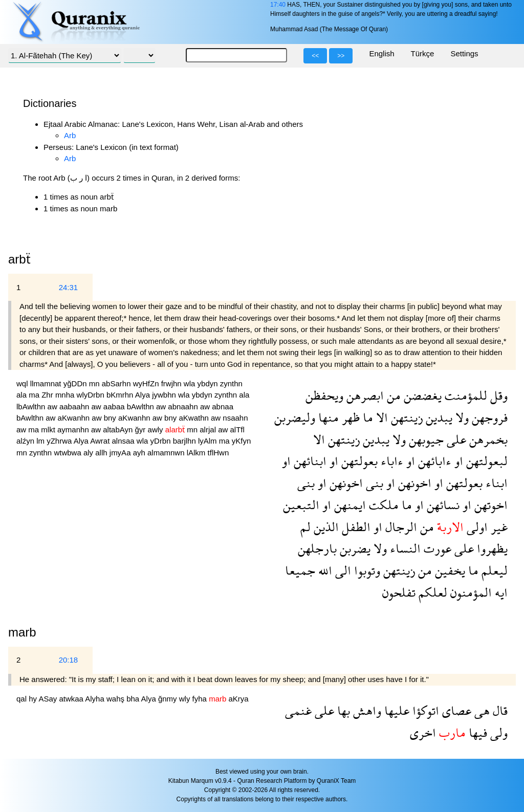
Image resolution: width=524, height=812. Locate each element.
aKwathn (195, 418)
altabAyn (119, 430)
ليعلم (493, 570)
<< (315, 56)
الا (380, 417)
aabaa (115, 407)
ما (366, 417)
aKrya (238, 699)
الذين (325, 527)
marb (22, 632)
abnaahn (184, 407)
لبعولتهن (485, 461)
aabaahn (75, 407)
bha (134, 699)
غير (498, 527)
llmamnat (47, 383)
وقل (497, 395)
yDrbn (162, 441)
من (392, 395)
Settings (464, 53)
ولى (497, 732)
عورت (436, 548)
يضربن (354, 548)
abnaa (223, 407)
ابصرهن (364, 395)
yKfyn (242, 441)
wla (191, 383)
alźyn (26, 441)
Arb (70, 135)
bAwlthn (141, 407)
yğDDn (76, 383)
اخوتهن (489, 505)
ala (23, 395)
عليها (395, 710)
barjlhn (185, 441)
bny (111, 418)
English (381, 53)
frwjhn (172, 383)
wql (23, 383)
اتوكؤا (424, 710)
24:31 (69, 287)
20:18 (69, 660)
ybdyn (209, 383)
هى (481, 710)
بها (342, 710)
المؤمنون (470, 592)
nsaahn (235, 418)
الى (342, 570)
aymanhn (74, 430)
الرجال (400, 527)
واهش (366, 710)
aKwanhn (75, 418)
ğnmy (169, 699)
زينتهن (405, 417)
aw (53, 407)
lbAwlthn (32, 407)
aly (89, 453)
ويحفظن (324, 395)
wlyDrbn (92, 395)
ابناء (495, 483)
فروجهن (488, 417)
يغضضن (421, 395)
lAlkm (197, 453)
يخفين (449, 570)
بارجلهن (317, 548)
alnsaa (124, 441)
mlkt (49, 430)
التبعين (301, 505)
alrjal (209, 430)
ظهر (349, 417)
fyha (201, 699)
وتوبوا (366, 570)
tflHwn (219, 453)
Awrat (101, 441)
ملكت (382, 505)
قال (499, 710)
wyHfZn (147, 383)
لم (305, 527)
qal (23, 699)
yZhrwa (60, 441)
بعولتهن (358, 461)
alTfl (237, 430)
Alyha (96, 699)
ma (35, 395)
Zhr (48, 395)
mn (95, 383)
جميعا (300, 570)
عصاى (455, 710)
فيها (476, 732)
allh (102, 453)
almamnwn (167, 453)
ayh (140, 453)
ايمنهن (348, 505)
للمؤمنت (464, 395)
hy (34, 699)
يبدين (438, 417)
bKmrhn (121, 395)
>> (341, 56)
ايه (500, 592)
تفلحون (399, 592)
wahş (116, 699)
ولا (461, 417)
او (457, 461)
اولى (476, 527)
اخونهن (413, 483)
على (455, 439)
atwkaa (72, 699)
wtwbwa (69, 453)
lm (41, 441)
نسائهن (442, 505)
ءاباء (390, 461)
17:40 (278, 5)
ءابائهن (433, 461)
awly (157, 430)
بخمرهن (487, 439)
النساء (404, 548)
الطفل (355, 527)
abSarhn (117, 383)
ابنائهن (309, 461)
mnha (66, 395)
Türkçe (423, 53)
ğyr (141, 430)
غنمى (298, 710)
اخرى (423, 732)
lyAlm (209, 441)
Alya (144, 395)
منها (327, 417)
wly (186, 699)
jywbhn (165, 395)
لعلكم (431, 592)
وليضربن (295, 417)
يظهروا (491, 548)
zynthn (231, 383)
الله (324, 570)
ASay (49, 699)
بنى (373, 483)
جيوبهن (425, 439)
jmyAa (121, 453)
